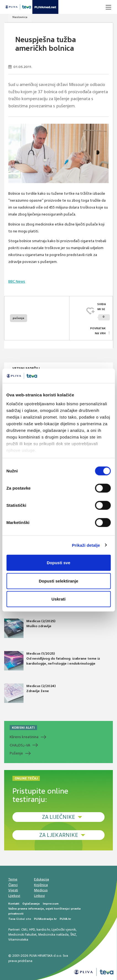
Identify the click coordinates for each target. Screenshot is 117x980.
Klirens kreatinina (24, 737)
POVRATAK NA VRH (98, 331)
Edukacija (41, 879)
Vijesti (13, 890)
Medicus (41, 890)
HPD (32, 930)
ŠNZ (73, 935)
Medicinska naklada (53, 935)
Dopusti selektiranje (58, 581)
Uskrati (58, 599)
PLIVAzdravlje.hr (45, 919)
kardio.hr (43, 930)
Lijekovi (14, 896)
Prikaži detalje (86, 545)
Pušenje (16, 753)
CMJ (24, 930)
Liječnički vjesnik (64, 930)
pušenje (19, 318)
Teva (12, 919)
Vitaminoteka (18, 940)
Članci (13, 885)
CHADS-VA (20, 745)
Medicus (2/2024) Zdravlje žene (30, 693)
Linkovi (39, 896)
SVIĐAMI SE (104, 311)
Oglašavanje (31, 904)
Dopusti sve (58, 563)
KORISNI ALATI (23, 728)
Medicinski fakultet (22, 935)
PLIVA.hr (65, 919)
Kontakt (14, 904)
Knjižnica (41, 885)
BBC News (17, 281)
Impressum (51, 904)
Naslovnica (20, 17)
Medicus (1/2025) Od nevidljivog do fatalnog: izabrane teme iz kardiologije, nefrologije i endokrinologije (52, 661)
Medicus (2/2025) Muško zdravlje (30, 628)
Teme (13, 879)
